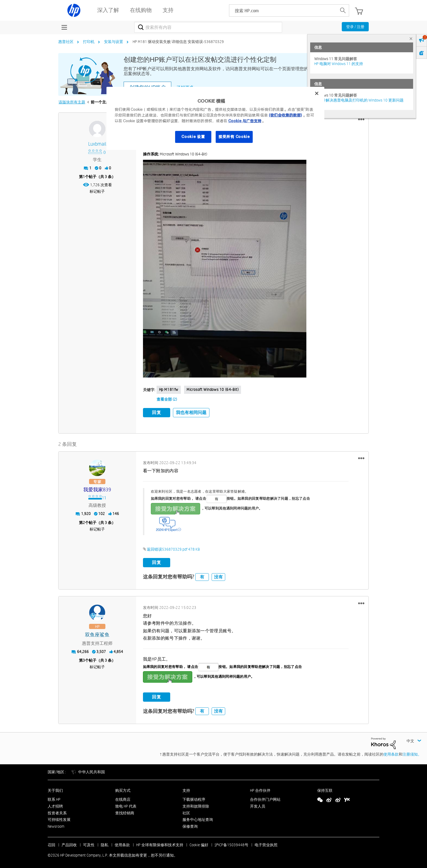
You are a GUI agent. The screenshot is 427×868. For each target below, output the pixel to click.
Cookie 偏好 (199, 844)
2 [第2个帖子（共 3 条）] (84, 522)
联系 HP (54, 798)
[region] (215, 118)
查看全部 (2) (167, 399)
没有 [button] (218, 576)
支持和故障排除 (196, 805)
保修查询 (190, 826)
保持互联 (325, 790)
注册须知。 (412, 753)
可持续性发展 (59, 819)
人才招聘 (55, 805)
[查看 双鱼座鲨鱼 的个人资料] (97, 634)
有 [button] (202, 576)
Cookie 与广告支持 (245, 121)
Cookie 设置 (193, 137)
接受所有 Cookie (234, 137)
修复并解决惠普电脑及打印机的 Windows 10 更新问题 (359, 100)
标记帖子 (97, 191)
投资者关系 (57, 812)
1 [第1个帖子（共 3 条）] (84, 177)
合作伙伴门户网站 (265, 798)
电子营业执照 (266, 844)
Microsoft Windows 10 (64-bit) (213, 389)
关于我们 (55, 790)
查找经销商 (125, 812)
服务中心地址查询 (198, 819)
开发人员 (258, 805)
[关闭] (317, 93)
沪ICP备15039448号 (231, 844)
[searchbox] (283, 10)
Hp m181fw (169, 389)
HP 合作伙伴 (260, 790)
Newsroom (56, 826)
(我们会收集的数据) (285, 115)
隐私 (105, 844)
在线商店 (123, 798)
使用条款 (391, 753)
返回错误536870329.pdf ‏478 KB (173, 548)
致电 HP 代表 (126, 805)
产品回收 (69, 844)
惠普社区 (66, 42)
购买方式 (123, 790)
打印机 (89, 42)
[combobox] (208, 27)
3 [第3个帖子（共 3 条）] (84, 660)
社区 (186, 812)
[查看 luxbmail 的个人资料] (97, 144)
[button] (361, 119)
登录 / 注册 (355, 27)
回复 (157, 412)
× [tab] (411, 39)
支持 (186, 790)
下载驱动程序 (194, 798)
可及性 (89, 844)
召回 (51, 844)
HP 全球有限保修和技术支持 (160, 844)
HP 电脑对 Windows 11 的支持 (339, 64)
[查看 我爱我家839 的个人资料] (97, 489)
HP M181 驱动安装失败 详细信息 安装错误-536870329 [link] (178, 42)
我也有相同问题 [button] (191, 412)
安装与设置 (114, 42)
